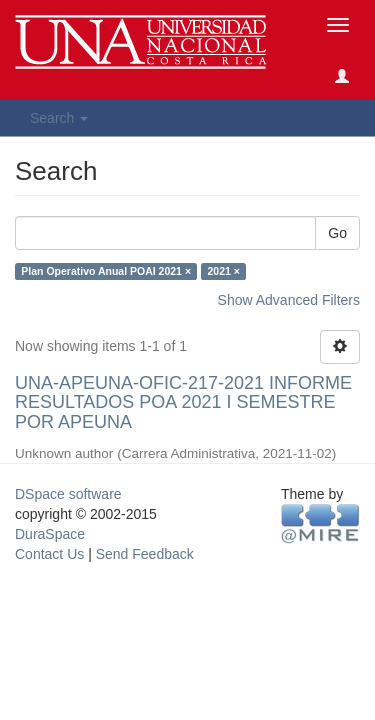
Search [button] (59, 118)
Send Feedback (145, 554)
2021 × (224, 271)
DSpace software (68, 494)
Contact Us (49, 554)
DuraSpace (50, 534)
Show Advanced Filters (289, 300)
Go (337, 233)
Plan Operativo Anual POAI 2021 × (106, 271)
